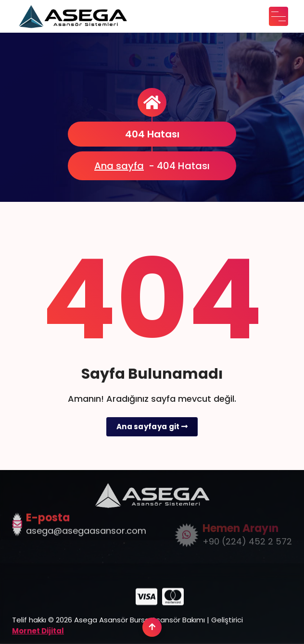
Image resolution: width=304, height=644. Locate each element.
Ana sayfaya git (152, 427)
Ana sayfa (119, 166)
